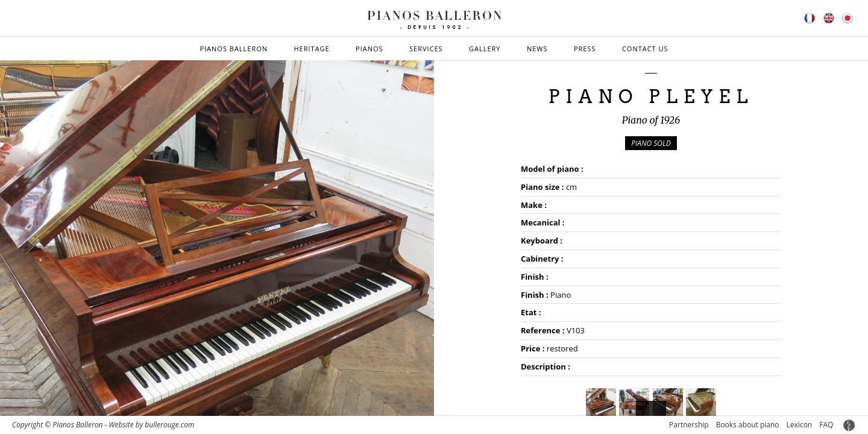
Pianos (370, 49)
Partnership (689, 425)
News (537, 49)
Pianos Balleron (234, 49)
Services (426, 49)
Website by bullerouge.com (151, 425)
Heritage (311, 49)
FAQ (826, 425)
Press (585, 49)
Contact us (645, 49)
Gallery (485, 49)
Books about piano (748, 425)
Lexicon (800, 425)
